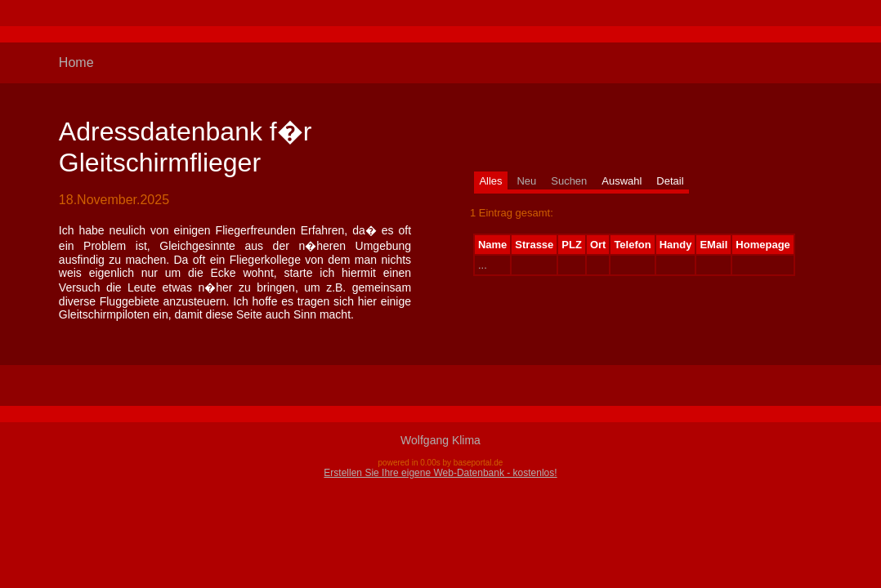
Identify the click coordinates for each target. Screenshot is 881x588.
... (483, 265)
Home (76, 62)
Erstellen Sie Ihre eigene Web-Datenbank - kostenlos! (440, 473)
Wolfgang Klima (440, 440)
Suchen (569, 181)
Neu (526, 181)
